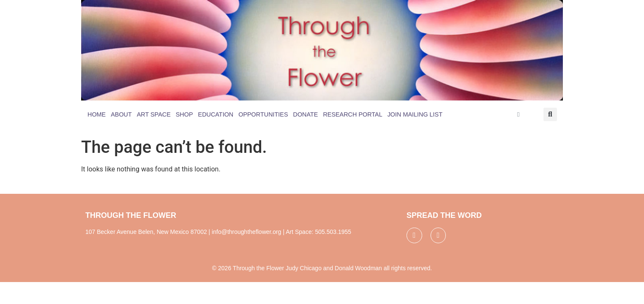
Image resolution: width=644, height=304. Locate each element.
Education (216, 114)
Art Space (154, 114)
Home (97, 114)
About (121, 114)
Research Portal (352, 114)
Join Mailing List (415, 114)
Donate (306, 114)
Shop (184, 114)
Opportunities (263, 114)
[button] (550, 114)
